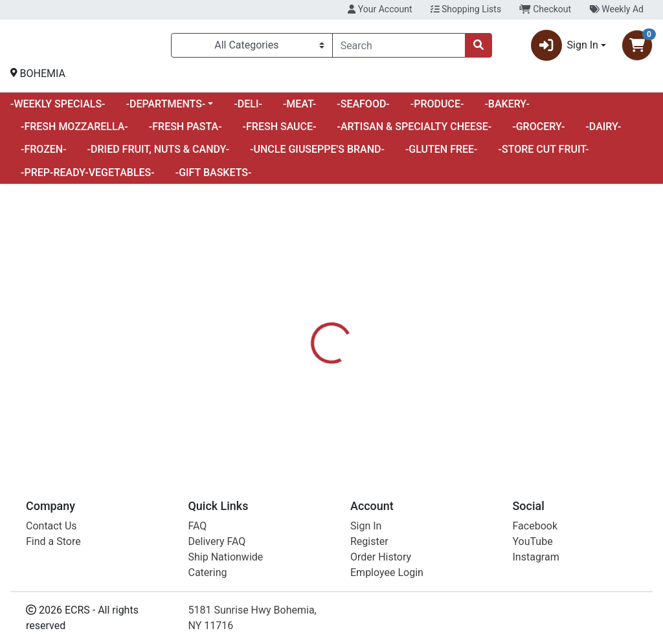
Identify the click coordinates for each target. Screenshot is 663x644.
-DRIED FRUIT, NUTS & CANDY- (158, 154)
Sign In (366, 526)
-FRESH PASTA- (185, 132)
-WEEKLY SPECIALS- (58, 109)
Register (369, 541)
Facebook (535, 526)
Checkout (545, 9)
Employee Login (387, 572)
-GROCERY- (538, 132)
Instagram (536, 557)
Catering (208, 572)
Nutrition (365, 355)
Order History (381, 557)
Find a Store (53, 541)
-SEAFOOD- (363, 109)
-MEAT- (299, 109)
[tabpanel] (470, 409)
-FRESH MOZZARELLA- (74, 132)
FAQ (198, 526)
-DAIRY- (603, 132)
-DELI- (248, 109)
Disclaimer (427, 355)
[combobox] (399, 48)
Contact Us (51, 526)
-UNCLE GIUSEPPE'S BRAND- (317, 154)
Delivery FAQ (217, 541)
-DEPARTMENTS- (166, 109)
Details (311, 355)
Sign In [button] (565, 48)
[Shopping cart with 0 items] (637, 48)
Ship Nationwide (226, 557)
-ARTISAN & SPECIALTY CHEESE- (415, 132)
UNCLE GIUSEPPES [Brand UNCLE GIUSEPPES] (447, 403)
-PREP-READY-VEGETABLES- (88, 178)
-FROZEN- (44, 154)
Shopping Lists (466, 9)
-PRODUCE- (437, 109)
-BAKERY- (507, 109)
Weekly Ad (616, 9)
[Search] (399, 48)
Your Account (380, 9)
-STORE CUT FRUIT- (544, 154)
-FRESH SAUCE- (280, 132)
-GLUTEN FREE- (442, 154)
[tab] (311, 355)
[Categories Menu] (252, 48)
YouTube (533, 541)
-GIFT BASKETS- (214, 178)
